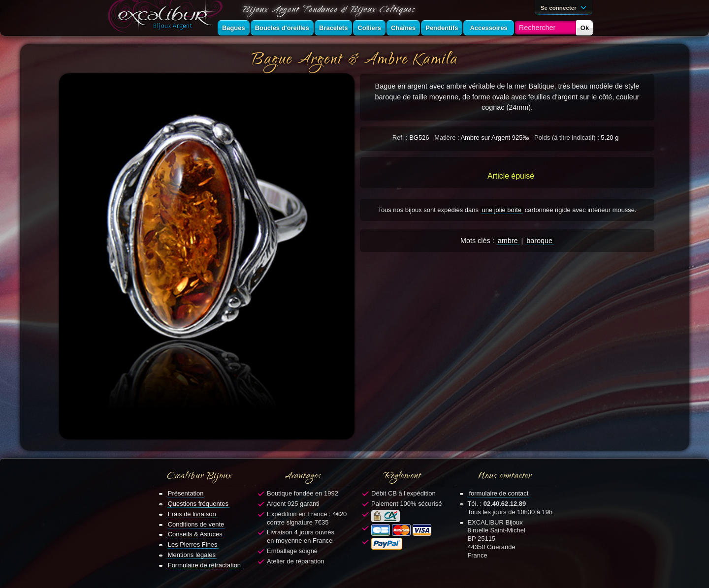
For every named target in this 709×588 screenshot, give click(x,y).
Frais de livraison (192, 514)
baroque (539, 241)
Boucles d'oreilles (282, 28)
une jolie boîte (502, 210)
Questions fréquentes (198, 504)
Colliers (369, 28)
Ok (585, 28)
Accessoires (488, 28)
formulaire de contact (499, 493)
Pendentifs (442, 28)
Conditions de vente (196, 524)
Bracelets (333, 28)
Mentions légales (192, 555)
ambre (508, 241)
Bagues (234, 28)
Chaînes (403, 28)
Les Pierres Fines (193, 544)
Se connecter (565, 7)
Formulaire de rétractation (204, 565)
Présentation (186, 493)
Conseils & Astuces (195, 534)
